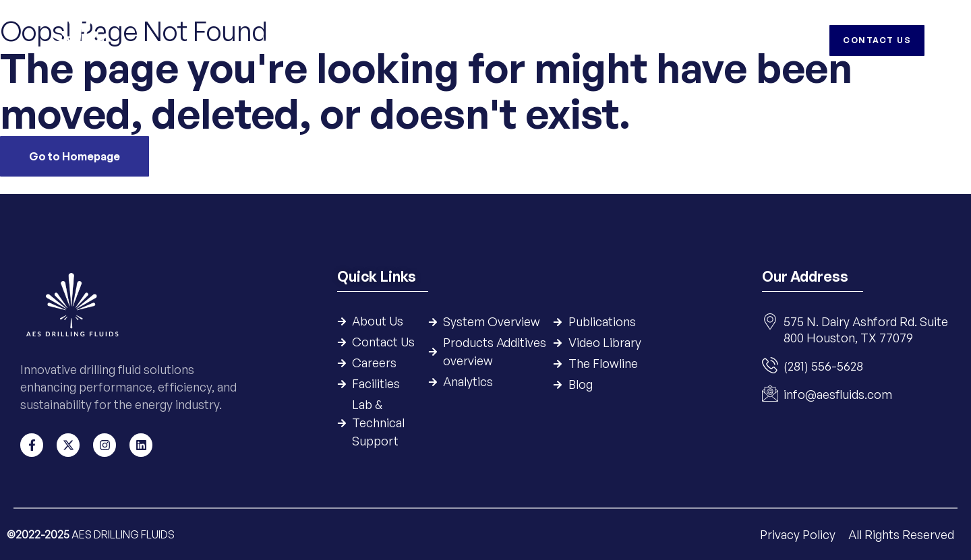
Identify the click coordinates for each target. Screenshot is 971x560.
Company (334, 40)
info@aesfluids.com (838, 395)
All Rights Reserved (901, 534)
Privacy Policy (799, 534)
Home (276, 40)
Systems (399, 40)
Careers (702, 40)
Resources (596, 40)
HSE (653, 40)
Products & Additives (494, 40)
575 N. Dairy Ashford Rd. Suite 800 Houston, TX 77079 (866, 330)
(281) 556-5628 (823, 367)
